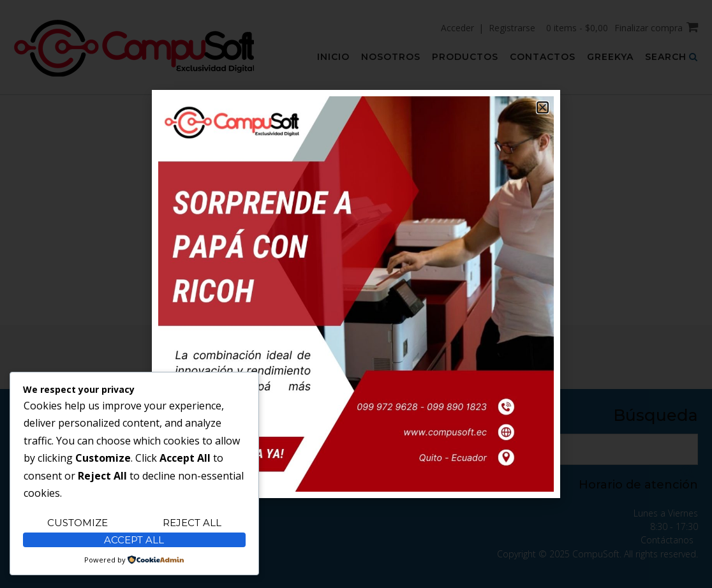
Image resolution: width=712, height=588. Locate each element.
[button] (543, 107)
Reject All (192, 523)
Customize (78, 523)
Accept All (134, 540)
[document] (356, 294)
